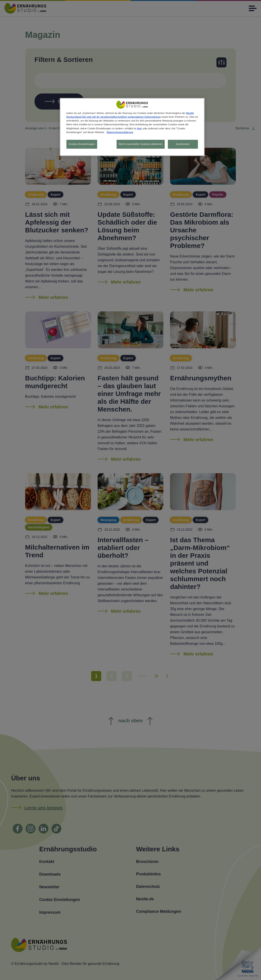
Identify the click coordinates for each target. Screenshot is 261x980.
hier (140, 128)
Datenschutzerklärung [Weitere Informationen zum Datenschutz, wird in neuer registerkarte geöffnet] (120, 132)
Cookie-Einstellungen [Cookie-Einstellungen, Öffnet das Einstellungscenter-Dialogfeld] (82, 144)
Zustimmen (183, 144)
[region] (132, 127)
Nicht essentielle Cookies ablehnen (140, 144)
